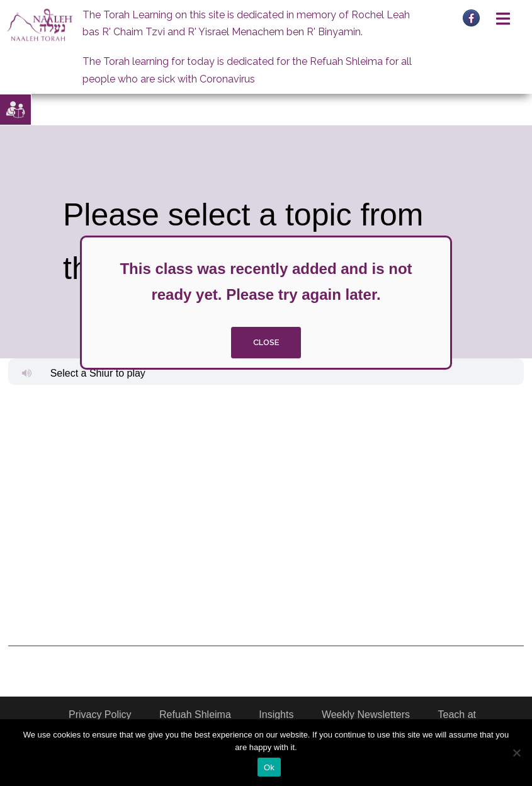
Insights (276, 715)
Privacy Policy (100, 715)
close (266, 342)
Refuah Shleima (195, 715)
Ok (269, 767)
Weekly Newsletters (366, 715)
